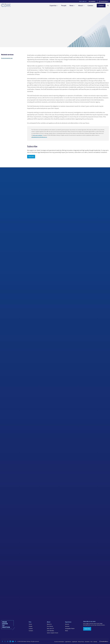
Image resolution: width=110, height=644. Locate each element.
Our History (50, 626)
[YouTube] (13, 641)
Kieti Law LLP (83, 1)
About (81, 6)
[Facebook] (2, 641)
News (72, 6)
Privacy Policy (81, 642)
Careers (90, 6)
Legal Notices (68, 642)
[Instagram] (8, 641)
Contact (31, 631)
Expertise (53, 6)
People (64, 6)
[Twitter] (5, 641)
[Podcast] (15, 641)
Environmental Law (7, 58)
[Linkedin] (10, 641)
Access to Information (59, 642)
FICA (91, 642)
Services (67, 626)
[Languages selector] (104, 1)
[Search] (108, 5)
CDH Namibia (92, 1)
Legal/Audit (74, 642)
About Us (49, 624)
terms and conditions (38, 135)
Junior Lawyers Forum (53, 633)
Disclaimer (87, 642)
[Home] (6, 6)
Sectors (67, 624)
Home (30, 624)
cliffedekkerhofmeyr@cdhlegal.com (39, 137)
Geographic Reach (70, 629)
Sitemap (95, 642)
